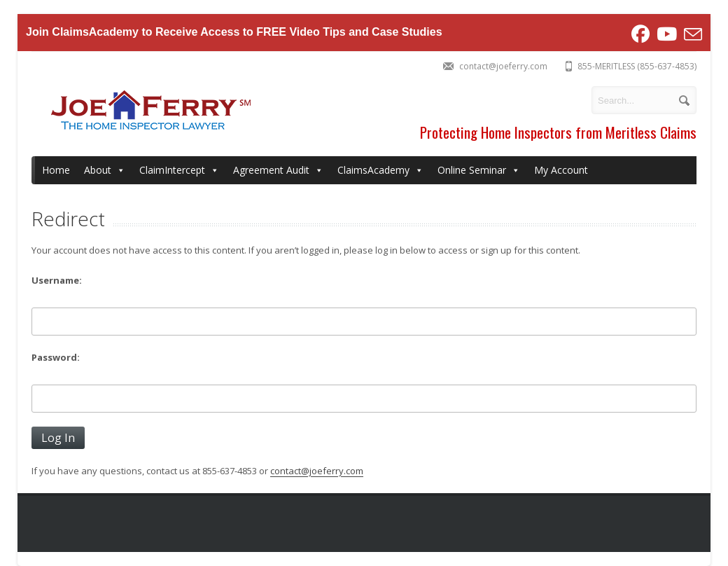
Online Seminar (479, 170)
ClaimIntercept (179, 170)
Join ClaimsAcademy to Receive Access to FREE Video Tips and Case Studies (234, 32)
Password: (56, 357)
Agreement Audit (278, 170)
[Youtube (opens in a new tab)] (667, 34)
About (105, 170)
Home (56, 170)
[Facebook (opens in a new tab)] (640, 34)
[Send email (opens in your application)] (691, 34)
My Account (561, 170)
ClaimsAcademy (380, 170)
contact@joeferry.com (317, 471)
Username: (57, 280)
